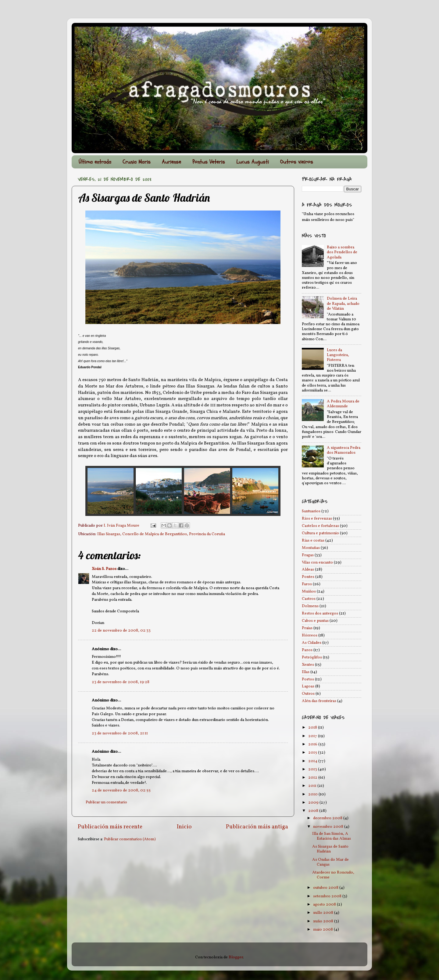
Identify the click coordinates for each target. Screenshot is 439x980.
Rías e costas (313, 540)
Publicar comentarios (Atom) (130, 839)
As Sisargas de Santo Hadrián (330, 849)
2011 (313, 786)
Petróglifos (312, 657)
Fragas (308, 555)
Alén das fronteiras (319, 701)
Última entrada (95, 162)
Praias (307, 628)
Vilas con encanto (317, 562)
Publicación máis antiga (257, 827)
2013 (313, 769)
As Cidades (312, 643)
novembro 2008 (329, 827)
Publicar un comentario (106, 802)
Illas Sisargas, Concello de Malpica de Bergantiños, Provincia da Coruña (161, 534)
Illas (306, 672)
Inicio (184, 827)
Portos (308, 679)
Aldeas (308, 569)
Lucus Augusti (253, 162)
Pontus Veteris (209, 162)
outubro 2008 (326, 888)
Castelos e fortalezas (320, 526)
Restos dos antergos (320, 613)
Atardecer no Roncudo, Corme (333, 875)
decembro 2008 (328, 818)
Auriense (171, 162)
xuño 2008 (324, 921)
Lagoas (308, 686)
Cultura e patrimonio (320, 533)
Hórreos (310, 635)
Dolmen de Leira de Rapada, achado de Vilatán (343, 303)
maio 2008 (323, 930)
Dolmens (310, 606)
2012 (313, 778)
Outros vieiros (297, 162)
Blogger (236, 957)
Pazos (307, 650)
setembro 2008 (328, 896)
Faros (307, 584)
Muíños (309, 591)
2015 (313, 753)
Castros (309, 599)
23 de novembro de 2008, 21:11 (120, 733)
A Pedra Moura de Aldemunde (343, 404)
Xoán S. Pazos (104, 569)
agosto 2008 (325, 904)
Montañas (311, 548)
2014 (313, 761)
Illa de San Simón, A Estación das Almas (332, 836)
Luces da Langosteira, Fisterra (338, 355)
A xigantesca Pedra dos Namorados (344, 450)
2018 (313, 728)
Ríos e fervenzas (317, 519)
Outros (308, 694)
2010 (313, 794)
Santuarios (311, 511)
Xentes (308, 665)
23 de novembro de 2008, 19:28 (121, 682)
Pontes (308, 577)
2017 (313, 736)
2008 (314, 811)
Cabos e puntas (315, 621)
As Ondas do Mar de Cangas (330, 862)
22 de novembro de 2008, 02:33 (121, 631)
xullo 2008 (324, 913)
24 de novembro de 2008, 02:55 (121, 790)
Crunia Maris (137, 162)
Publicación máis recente (110, 827)
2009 (314, 803)
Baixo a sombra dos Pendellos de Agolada (342, 252)
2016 (313, 744)
